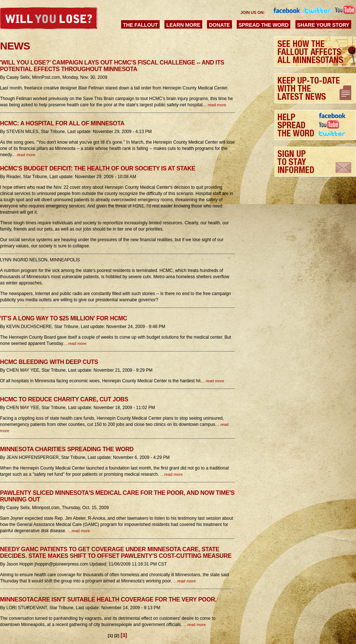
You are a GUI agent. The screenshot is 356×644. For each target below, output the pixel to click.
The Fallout (140, 25)
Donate (219, 25)
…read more (215, 105)
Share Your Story (323, 25)
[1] (110, 636)
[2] (117, 636)
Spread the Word (264, 25)
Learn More (183, 25)
